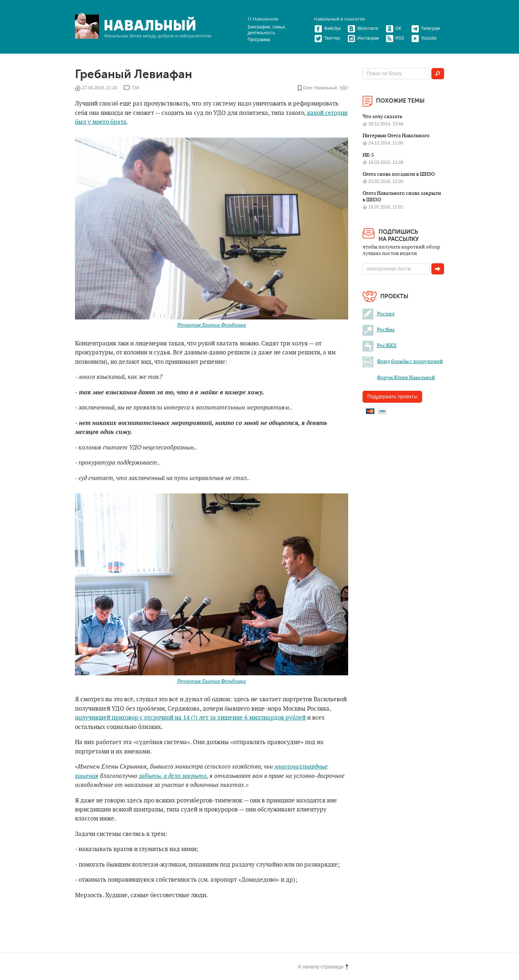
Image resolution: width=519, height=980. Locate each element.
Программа (259, 40)
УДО (344, 88)
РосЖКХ (380, 346)
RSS (395, 38)
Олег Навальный (320, 88)
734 (136, 88)
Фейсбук (327, 28)
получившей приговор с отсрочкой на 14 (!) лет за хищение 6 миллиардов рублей (190, 718)
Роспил (379, 314)
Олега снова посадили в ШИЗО (399, 174)
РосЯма (379, 330)
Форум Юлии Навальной (399, 378)
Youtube (424, 38)
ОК (393, 28)
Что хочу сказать (382, 117)
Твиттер (327, 38)
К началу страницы (323, 967)
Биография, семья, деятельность (267, 30)
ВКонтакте (363, 28)
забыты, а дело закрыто (173, 776)
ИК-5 (368, 155)
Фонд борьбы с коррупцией (403, 361)
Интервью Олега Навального (396, 136)
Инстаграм (363, 38)
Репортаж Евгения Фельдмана (212, 325)
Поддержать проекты (392, 397)
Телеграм (426, 28)
